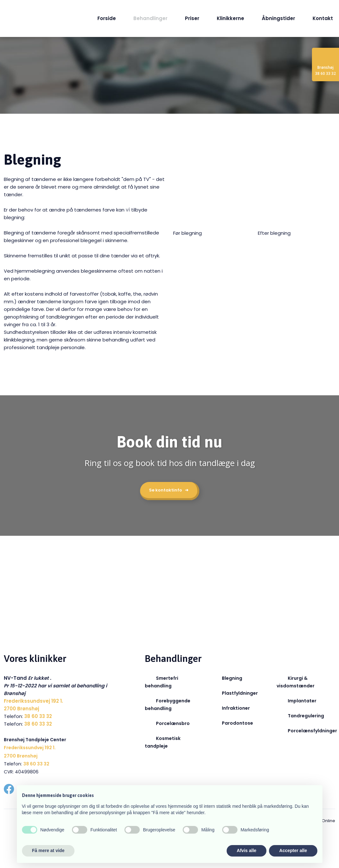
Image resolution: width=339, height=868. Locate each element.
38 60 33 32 (38, 716)
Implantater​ (302, 701)
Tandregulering (306, 716)
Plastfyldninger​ (240, 693)
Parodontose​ (237, 723)
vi (128, 210)
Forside (107, 18)
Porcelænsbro (173, 723)
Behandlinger (150, 18)
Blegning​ (232, 678)
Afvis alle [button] (247, 850)
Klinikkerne (230, 18)
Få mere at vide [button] (48, 850)
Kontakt (323, 18)
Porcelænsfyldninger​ (312, 731)
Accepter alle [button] (293, 850)
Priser (192, 18)
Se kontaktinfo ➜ (169, 490)
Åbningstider (278, 18)
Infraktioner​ (236, 708)
